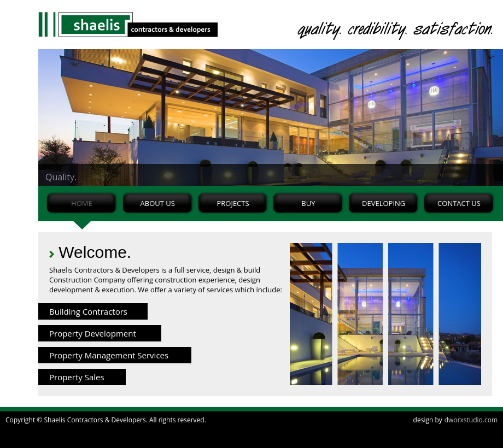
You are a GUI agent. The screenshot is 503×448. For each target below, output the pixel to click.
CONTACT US (459, 203)
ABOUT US (158, 203)
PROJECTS (233, 203)
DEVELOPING (384, 203)
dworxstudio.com (471, 420)
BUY (308, 203)
